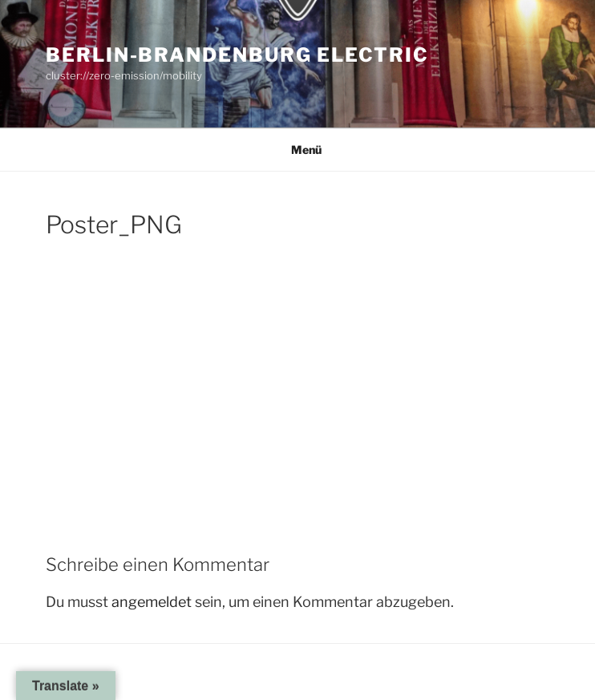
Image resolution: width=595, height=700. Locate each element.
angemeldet (152, 602)
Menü (298, 150)
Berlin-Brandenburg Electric (237, 55)
